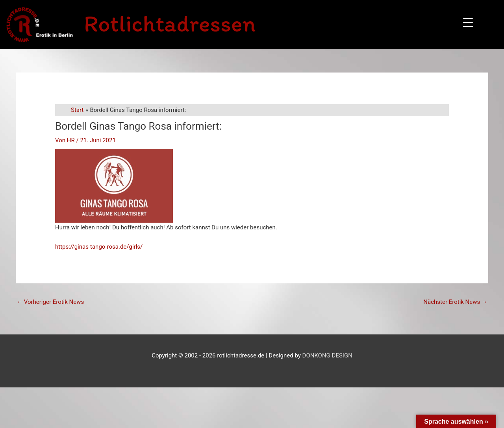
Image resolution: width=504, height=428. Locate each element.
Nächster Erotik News (455, 302)
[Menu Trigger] (468, 23)
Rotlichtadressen (170, 23)
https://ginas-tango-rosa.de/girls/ (99, 247)
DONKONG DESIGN (327, 355)
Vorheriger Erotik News (50, 302)
